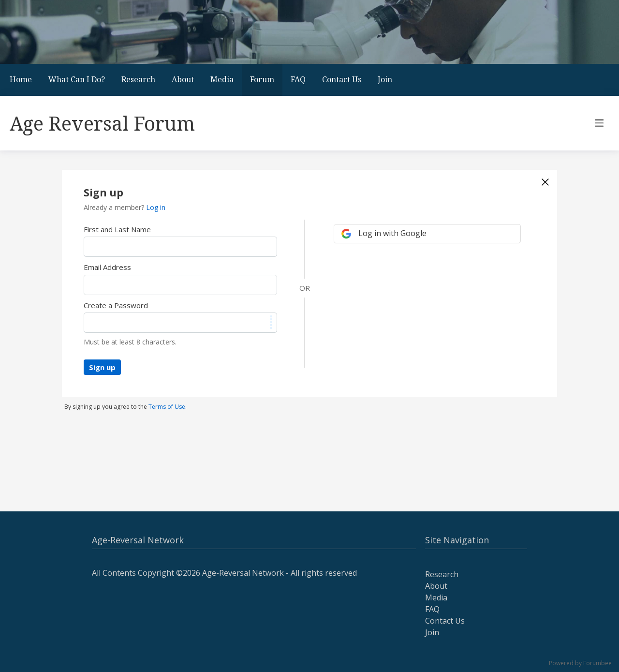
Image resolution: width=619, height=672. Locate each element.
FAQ (298, 79)
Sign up (102, 367)
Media (222, 79)
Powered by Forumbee (580, 664)
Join (385, 79)
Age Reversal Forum (102, 123)
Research (138, 79)
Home (21, 79)
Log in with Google (392, 233)
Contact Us (342, 79)
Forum (262, 79)
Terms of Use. (168, 407)
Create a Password (116, 305)
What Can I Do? (77, 79)
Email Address (107, 267)
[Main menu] (599, 123)
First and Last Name (117, 229)
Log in (156, 207)
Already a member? (125, 207)
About (183, 79)
